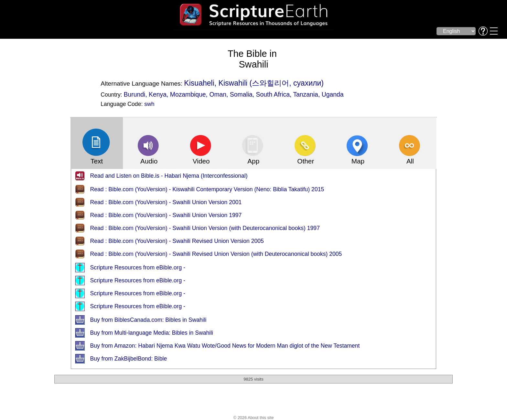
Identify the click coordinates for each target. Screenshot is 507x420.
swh (149, 104)
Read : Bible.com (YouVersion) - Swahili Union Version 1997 (166, 215)
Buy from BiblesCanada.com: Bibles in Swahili (148, 320)
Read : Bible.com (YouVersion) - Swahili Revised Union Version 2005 (177, 241)
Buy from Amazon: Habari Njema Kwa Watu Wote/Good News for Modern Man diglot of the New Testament (225, 346)
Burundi (135, 94)
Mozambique (188, 94)
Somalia (241, 94)
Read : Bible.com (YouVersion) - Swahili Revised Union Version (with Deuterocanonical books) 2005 (216, 254)
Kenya (158, 94)
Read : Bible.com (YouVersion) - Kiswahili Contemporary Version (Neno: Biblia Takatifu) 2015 (207, 189)
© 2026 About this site (254, 418)
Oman (218, 94)
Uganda (333, 94)
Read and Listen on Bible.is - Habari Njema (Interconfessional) (169, 176)
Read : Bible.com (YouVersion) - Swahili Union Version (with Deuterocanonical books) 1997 (205, 228)
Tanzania (306, 94)
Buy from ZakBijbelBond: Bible (129, 359)
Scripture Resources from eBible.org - (138, 268)
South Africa (273, 94)
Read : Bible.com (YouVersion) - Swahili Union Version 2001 (166, 202)
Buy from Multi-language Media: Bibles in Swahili (152, 333)
